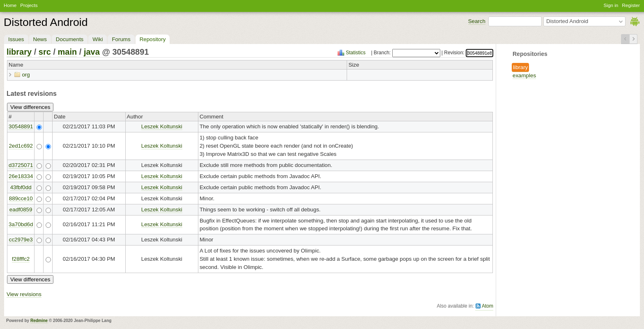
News (40, 39)
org (26, 75)
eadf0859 (21, 210)
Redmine (39, 321)
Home (10, 5)
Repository (153, 39)
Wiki (98, 39)
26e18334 (21, 176)
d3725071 (21, 165)
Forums (121, 39)
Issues (16, 39)
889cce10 (21, 198)
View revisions (24, 294)
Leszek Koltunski (162, 126)
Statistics (356, 53)
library (520, 67)
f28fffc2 (21, 259)
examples (524, 75)
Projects (29, 5)
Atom (488, 306)
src (45, 52)
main (68, 52)
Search (477, 21)
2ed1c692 (21, 146)
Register (631, 5)
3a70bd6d (21, 224)
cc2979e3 (21, 240)
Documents (70, 39)
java (92, 52)
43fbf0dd (21, 187)
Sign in (611, 5)
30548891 (21, 126)
